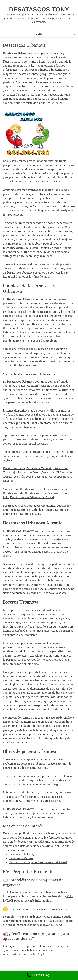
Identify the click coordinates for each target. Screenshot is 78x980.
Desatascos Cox (30, 514)
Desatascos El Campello (57, 472)
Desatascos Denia (29, 472)
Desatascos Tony (39, 9)
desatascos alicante (34, 456)
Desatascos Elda (13, 493)
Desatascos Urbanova (20, 272)
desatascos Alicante (43, 833)
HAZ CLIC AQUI (53, 925)
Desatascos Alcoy (14, 506)
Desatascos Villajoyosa (18, 477)
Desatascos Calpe (46, 477)
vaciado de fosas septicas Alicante (28, 842)
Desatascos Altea (31, 489)
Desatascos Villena (55, 489)
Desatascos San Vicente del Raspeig (33, 497)
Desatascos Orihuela (39, 468)
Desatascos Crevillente (41, 506)
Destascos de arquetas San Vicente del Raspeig (39, 862)
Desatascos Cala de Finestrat (35, 510)
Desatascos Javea (36, 493)
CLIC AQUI (38, 954)
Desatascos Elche (14, 468)
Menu (39, 34)
